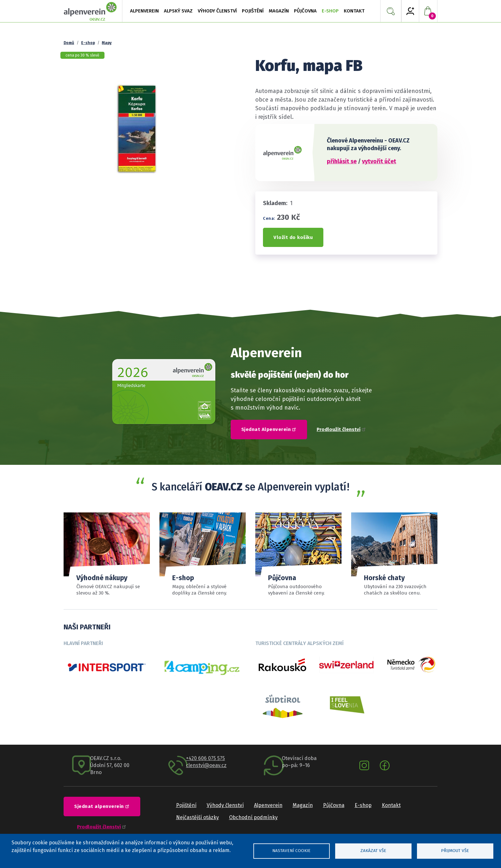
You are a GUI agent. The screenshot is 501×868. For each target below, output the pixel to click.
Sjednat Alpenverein (270, 429)
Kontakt (391, 805)
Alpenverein (268, 805)
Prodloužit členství (341, 429)
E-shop (330, 11)
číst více (203, 554)
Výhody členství (225, 805)
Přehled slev (107, 554)
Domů (69, 43)
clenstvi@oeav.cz (206, 765)
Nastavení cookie (291, 851)
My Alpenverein (410, 11)
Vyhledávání (391, 11)
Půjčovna (305, 11)
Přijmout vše (455, 851)
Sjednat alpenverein (103, 806)
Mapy (107, 43)
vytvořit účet (379, 161)
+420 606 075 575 (205, 758)
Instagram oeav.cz (364, 765)
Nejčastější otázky (197, 817)
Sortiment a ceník (298, 554)
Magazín (303, 805)
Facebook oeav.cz (385, 765)
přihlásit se (342, 161)
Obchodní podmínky (253, 817)
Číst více (394, 554)
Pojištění (186, 805)
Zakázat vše (373, 851)
